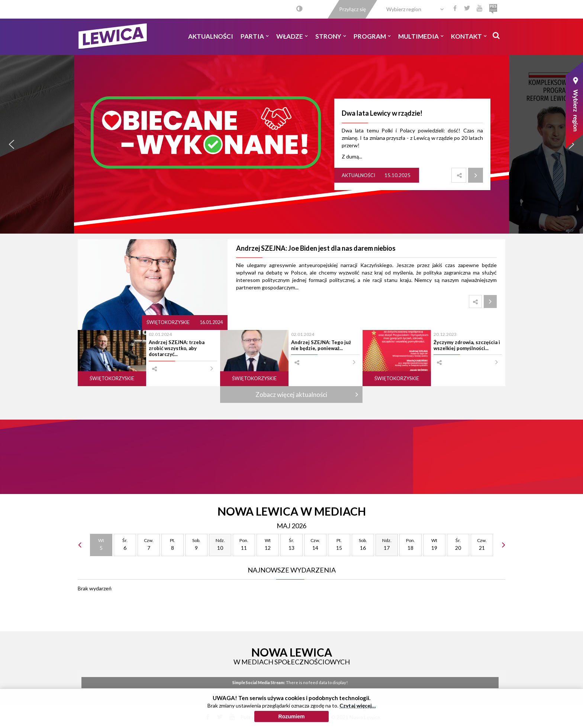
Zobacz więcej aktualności (291, 395)
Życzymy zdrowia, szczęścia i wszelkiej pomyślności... (467, 345)
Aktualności (211, 36)
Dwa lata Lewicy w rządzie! (382, 113)
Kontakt (469, 36)
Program (372, 36)
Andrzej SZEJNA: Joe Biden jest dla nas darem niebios (316, 248)
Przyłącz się (352, 9)
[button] (12, 144)
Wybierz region (404, 9)
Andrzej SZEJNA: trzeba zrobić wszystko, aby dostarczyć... (177, 348)
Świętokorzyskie (168, 322)
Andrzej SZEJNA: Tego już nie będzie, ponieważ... (321, 345)
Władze (292, 36)
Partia (255, 36)
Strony (331, 36)
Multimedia (421, 36)
